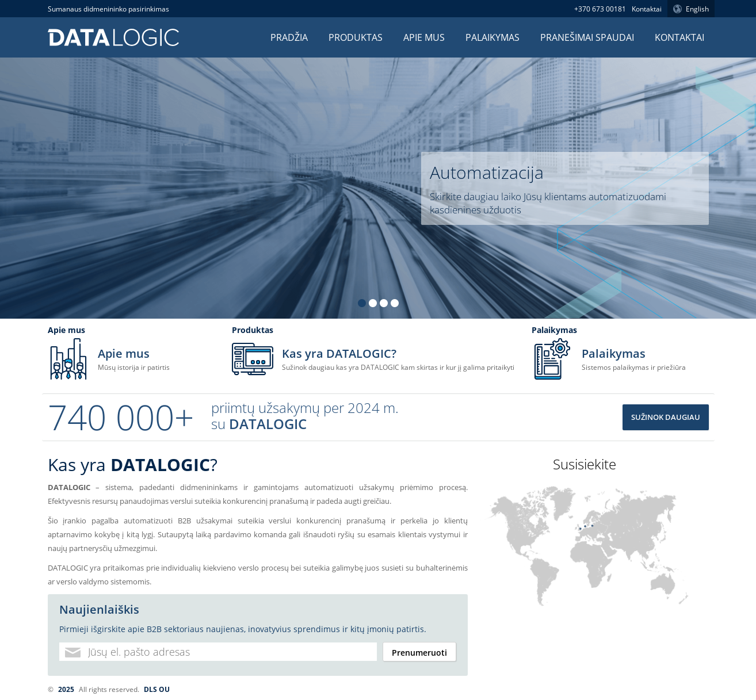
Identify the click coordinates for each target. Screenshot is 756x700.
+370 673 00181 (600, 9)
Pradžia (289, 37)
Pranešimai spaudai (587, 37)
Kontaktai (647, 9)
